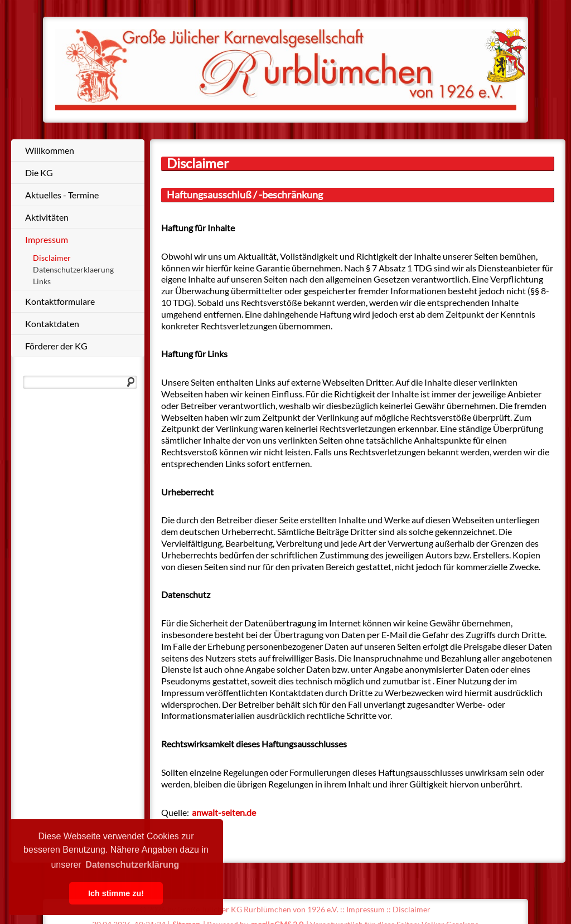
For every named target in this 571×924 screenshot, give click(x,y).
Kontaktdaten (52, 324)
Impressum (47, 239)
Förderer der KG (56, 346)
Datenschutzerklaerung (73, 269)
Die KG (39, 172)
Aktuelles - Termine (62, 195)
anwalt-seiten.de (224, 812)
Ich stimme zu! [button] (116, 893)
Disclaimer (52, 258)
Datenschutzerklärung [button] (132, 865)
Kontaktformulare (60, 301)
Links (42, 281)
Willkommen (50, 150)
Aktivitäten (47, 217)
